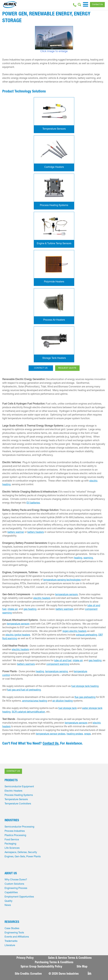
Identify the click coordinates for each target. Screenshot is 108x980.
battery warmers (64, 609)
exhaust (80, 635)
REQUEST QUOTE (67, 368)
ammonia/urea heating (35, 701)
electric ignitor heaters (18, 635)
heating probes (75, 734)
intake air (13, 609)
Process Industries (15, 831)
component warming (58, 664)
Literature (10, 946)
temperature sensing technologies (62, 580)
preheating (91, 635)
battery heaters (36, 532)
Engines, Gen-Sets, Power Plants (23, 857)
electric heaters (42, 598)
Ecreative (36, 974)
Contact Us (97, 5)
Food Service (12, 840)
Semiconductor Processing (19, 827)
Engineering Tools (14, 933)
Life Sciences (12, 848)
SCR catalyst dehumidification (28, 712)
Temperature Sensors (16, 800)
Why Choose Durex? (16, 880)
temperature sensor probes (51, 734)
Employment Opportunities (19, 897)
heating (78, 558)
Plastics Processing (15, 836)
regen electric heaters (74, 631)
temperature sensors (66, 595)
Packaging (10, 844)
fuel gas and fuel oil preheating (24, 690)
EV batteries (33, 503)
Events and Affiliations (17, 937)
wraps (87, 734)
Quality (8, 901)
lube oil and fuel (63, 661)
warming (88, 558)
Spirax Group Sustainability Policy (41, 967)
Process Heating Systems (19, 795)
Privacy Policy (25, 958)
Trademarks (11, 941)
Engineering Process (16, 888)
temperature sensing (57, 672)
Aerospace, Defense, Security (21, 853)
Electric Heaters (13, 791)
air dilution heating (63, 701)
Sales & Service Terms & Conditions (70, 958)
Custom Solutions (14, 884)
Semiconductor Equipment (19, 787)
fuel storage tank (68, 708)
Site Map (82, 967)
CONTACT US (41, 368)
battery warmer (16, 532)
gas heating (30, 609)
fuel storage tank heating (85, 686)
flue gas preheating (85, 697)
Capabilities (11, 893)
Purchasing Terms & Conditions (54, 963)
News (8, 905)
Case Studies (12, 929)
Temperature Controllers (18, 804)
